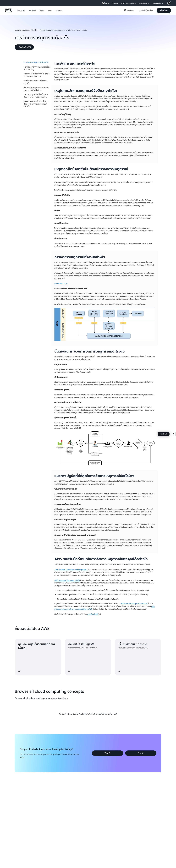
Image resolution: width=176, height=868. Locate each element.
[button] (21, 10)
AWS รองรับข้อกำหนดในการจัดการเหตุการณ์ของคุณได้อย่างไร (36, 104)
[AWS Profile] (169, 3)
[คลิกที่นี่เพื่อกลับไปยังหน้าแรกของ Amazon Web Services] (8, 12)
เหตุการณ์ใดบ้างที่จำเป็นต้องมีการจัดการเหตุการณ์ (37, 75)
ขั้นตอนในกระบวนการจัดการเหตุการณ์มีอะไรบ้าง (36, 89)
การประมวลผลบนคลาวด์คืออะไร (26, 30)
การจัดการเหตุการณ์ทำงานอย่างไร (36, 82)
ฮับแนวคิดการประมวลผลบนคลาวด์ (51, 30)
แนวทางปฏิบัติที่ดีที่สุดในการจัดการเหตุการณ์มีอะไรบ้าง (36, 96)
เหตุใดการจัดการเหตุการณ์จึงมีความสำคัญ (37, 68)
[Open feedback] (173, 434)
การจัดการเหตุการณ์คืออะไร (36, 62)
